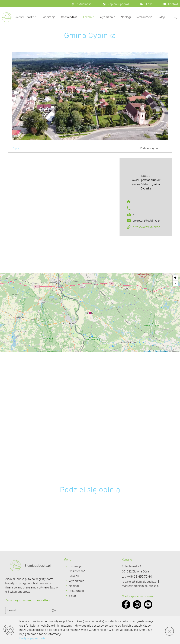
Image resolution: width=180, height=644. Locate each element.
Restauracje (144, 17)
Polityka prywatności (33, 638)
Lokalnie (89, 17)
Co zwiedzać (69, 17)
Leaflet (148, 493)
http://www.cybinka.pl (147, 245)
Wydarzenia (107, 17)
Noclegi (126, 17)
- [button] (175, 425)
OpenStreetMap (162, 493)
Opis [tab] (16, 148)
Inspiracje (49, 17)
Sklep (161, 17)
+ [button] (175, 420)
